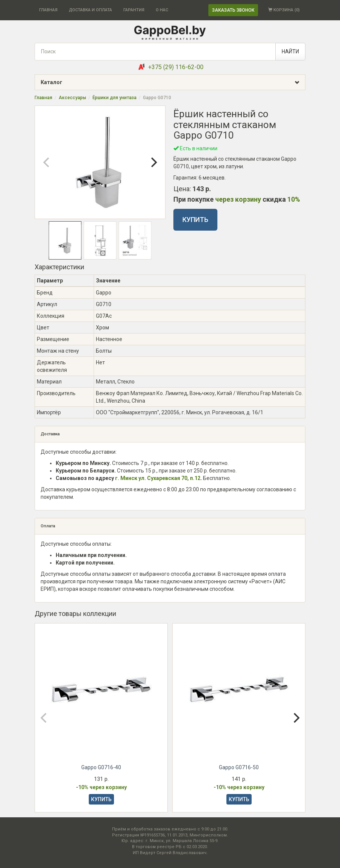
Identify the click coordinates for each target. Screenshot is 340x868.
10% (294, 199)
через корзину (238, 199)
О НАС (162, 10)
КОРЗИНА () (284, 10)
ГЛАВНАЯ (48, 10)
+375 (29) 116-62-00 (176, 67)
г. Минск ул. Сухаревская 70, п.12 (158, 478)
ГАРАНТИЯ (134, 10)
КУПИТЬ (195, 220)
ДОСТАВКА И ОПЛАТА (90, 10)
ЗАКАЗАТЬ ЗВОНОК (233, 10)
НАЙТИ (290, 51)
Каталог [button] (173, 82)
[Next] (153, 162)
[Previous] (47, 162)
